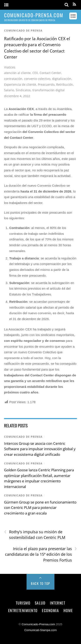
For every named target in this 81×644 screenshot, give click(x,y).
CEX (35, 73)
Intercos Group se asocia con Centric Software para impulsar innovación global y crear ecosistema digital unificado (40, 449)
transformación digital (48, 90)
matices (10, 67)
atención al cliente (17, 73)
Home (68, 610)
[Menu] (6, 5)
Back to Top (40, 583)
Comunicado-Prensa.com (38, 624)
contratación (13, 79)
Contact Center (50, 73)
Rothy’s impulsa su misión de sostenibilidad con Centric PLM (35, 535)
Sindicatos (23, 90)
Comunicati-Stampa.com (41, 630)
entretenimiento (23, 610)
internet (58, 603)
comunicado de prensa (23, 31)
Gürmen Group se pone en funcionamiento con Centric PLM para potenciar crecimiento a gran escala (40, 508)
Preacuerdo (46, 84)
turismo (23, 603)
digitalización (62, 79)
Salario (9, 90)
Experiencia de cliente (20, 84)
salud (40, 603)
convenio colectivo (37, 79)
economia (50, 610)
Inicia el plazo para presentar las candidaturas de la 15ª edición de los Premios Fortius (41, 554)
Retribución (65, 84)
